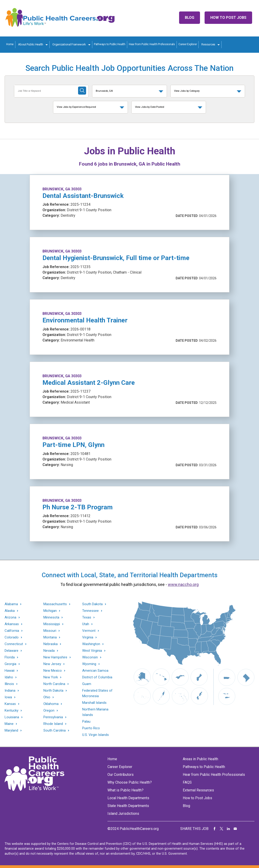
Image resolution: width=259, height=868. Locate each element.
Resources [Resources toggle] (208, 44)
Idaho (9, 677)
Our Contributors (121, 775)
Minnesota (51, 617)
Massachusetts (55, 604)
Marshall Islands (94, 703)
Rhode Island (53, 724)
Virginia (88, 637)
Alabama (11, 604)
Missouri (50, 631)
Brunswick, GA (104, 91)
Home (10, 44)
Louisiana (12, 717)
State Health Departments (128, 806)
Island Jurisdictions (123, 814)
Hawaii (10, 671)
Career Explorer (188, 44)
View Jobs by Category (187, 91)
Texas (87, 617)
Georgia (10, 664)
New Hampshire (55, 657)
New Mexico (53, 671)
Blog (190, 18)
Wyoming (89, 664)
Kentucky (11, 711)
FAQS (187, 782)
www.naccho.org (183, 584)
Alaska (10, 611)
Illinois (9, 684)
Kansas (10, 704)
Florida (10, 657)
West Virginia (92, 651)
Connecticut (14, 644)
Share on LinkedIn (228, 829)
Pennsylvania (53, 717)
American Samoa (95, 671)
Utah (86, 624)
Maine (9, 724)
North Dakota (53, 691)
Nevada (49, 651)
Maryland (11, 731)
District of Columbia (97, 677)
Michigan (50, 611)
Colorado (12, 637)
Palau (86, 721)
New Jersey (52, 664)
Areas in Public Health (200, 759)
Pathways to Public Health (110, 44)
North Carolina (54, 684)
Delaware (11, 651)
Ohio (47, 697)
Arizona (10, 617)
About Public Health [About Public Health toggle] (31, 44)
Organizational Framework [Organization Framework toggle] (69, 44)
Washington (91, 644)
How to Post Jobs (228, 18)
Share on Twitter (222, 829)
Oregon (49, 711)
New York (51, 677)
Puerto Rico (91, 728)
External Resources (198, 790)
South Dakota (92, 604)
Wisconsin (90, 657)
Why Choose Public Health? (130, 782)
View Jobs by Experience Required (76, 107)
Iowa (8, 697)
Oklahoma (51, 704)
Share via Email (235, 829)
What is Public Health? (125, 790)
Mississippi (52, 624)
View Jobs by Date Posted (150, 107)
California (12, 631)
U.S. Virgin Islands (96, 735)
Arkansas (12, 624)
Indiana (10, 691)
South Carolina (55, 731)
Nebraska (51, 644)
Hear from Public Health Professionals (152, 44)
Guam (87, 684)
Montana (50, 637)
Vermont (89, 631)
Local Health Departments (128, 798)
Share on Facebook (215, 829)
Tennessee (90, 611)
